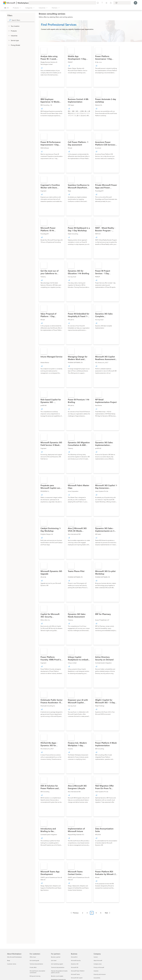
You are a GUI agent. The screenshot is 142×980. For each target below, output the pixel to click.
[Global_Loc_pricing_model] (9, 45)
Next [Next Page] (106, 913)
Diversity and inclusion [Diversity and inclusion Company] (100, 974)
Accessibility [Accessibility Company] (97, 978)
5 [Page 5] (96, 913)
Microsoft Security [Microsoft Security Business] (76, 960)
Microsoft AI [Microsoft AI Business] (74, 957)
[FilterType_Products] (9, 31)
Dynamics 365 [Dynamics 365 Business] (75, 964)
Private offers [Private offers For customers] (33, 967)
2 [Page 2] (83, 913)
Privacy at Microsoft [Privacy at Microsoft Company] (99, 967)
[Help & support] (102, 3)
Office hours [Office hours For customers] (33, 957)
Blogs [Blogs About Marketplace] (9, 960)
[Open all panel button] (6, 8)
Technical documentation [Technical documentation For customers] (36, 964)
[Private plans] (111, 3)
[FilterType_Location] (9, 26)
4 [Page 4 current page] (92, 913)
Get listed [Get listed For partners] (54, 960)
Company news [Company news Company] (98, 964)
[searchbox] (23, 20)
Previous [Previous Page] (76, 913)
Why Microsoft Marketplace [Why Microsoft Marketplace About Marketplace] (14, 957)
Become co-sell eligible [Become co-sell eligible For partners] (57, 976)
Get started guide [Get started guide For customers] (34, 960)
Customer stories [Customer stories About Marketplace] (12, 964)
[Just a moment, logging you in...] (135, 3)
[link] (52, 66)
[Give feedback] (98, 3)
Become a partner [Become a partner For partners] (56, 957)
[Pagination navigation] (90, 914)
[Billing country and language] (122, 3)
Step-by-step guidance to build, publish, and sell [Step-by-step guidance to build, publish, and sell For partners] (59, 972)
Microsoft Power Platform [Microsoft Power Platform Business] (78, 971)
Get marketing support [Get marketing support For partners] (57, 964)
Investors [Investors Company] (96, 971)
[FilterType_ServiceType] (9, 40)
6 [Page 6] (101, 913)
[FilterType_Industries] (9, 36)
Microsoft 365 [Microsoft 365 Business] (75, 967)
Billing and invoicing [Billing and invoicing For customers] (35, 976)
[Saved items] (106, 3)
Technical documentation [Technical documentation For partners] (58, 967)
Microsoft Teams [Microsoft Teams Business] (75, 974)
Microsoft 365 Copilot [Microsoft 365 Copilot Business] (77, 978)
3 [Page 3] (87, 913)
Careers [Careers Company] (96, 957)
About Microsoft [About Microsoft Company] (98, 960)
